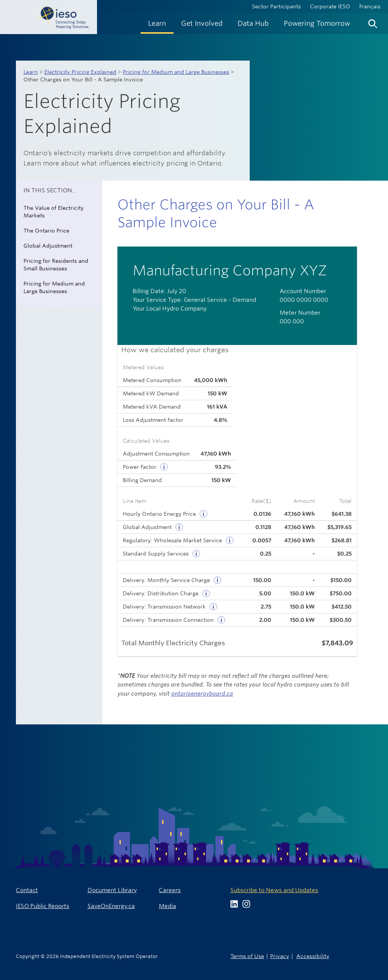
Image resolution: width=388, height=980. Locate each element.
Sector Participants (276, 6)
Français (370, 6)
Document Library (112, 890)
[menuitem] (157, 23)
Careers (170, 890)
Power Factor (140, 467)
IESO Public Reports (43, 906)
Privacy (280, 956)
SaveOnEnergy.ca (111, 906)
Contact (27, 890)
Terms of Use (247, 956)
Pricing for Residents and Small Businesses (56, 265)
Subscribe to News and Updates (274, 890)
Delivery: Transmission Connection (168, 620)
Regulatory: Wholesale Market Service (172, 540)
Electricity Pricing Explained (80, 72)
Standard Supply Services (156, 554)
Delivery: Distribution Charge (161, 593)
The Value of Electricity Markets (54, 212)
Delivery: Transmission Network (164, 607)
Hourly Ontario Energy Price (159, 514)
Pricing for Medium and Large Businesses (176, 72)
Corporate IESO (330, 6)
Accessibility (313, 956)
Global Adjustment (48, 246)
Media (167, 906)
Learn (31, 72)
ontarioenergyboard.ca (202, 694)
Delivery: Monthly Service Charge (166, 580)
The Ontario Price (46, 231)
